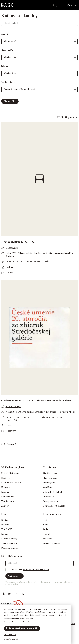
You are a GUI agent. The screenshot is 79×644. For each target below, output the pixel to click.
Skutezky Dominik (25, 261)
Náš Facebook (3, 594)
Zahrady (5, 506)
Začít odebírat (14, 576)
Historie (5, 525)
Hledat (56, 5)
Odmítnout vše (10, 635)
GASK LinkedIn (23, 594)
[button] (39, 42)
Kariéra (5, 534)
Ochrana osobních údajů (54, 506)
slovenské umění (42, 261)
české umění (11, 420)
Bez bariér (48, 539)
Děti (45, 520)
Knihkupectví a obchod (12, 483)
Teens (46, 525)
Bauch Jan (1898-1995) (27, 417)
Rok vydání (8, 50)
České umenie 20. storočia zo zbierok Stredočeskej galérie (36, 400)
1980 (15, 412)
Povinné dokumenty (10, 548)
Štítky (5, 66)
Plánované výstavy (51, 478)
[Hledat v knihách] (39, 23)
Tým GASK (7, 529)
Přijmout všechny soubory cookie (22, 628)
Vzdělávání (48, 487)
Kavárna (5, 492)
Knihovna (6, 487)
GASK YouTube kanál (16, 594)
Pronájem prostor (51, 501)
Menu (70, 5)
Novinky (5, 520)
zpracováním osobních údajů (36, 569)
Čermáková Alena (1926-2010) (52, 417)
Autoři (5, 34)
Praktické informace (10, 473)
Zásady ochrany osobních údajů (17, 622)
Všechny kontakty (9, 539)
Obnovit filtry (10, 101)
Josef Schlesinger (13, 406)
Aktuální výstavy (50, 473)
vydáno (9, 253)
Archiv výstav (49, 483)
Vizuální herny (8, 501)
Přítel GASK (49, 497)
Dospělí (46, 534)
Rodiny (46, 529)
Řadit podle (68, 117)
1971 (14, 253)
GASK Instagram (10, 594)
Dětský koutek (8, 497)
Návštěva (5, 478)
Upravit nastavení (11, 639)
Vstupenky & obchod (52, 492)
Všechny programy (51, 543)
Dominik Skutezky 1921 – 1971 (18, 242)
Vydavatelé (8, 82)
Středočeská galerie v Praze (63, 412)
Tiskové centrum (9, 543)
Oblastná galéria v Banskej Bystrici (33, 253)
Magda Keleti (12, 248)
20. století (11, 261)
